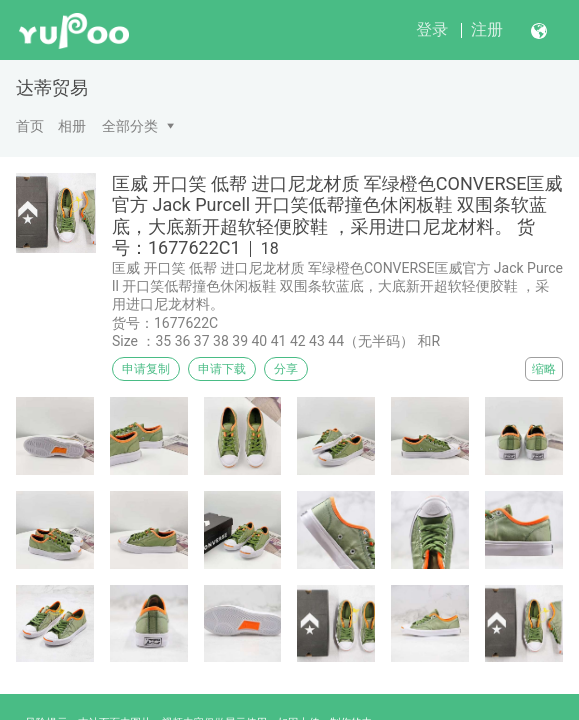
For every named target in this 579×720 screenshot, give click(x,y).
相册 (72, 126)
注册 (487, 29)
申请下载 (222, 369)
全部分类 (130, 126)
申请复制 (146, 369)
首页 (30, 126)
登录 (432, 29)
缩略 (544, 369)
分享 (286, 369)
